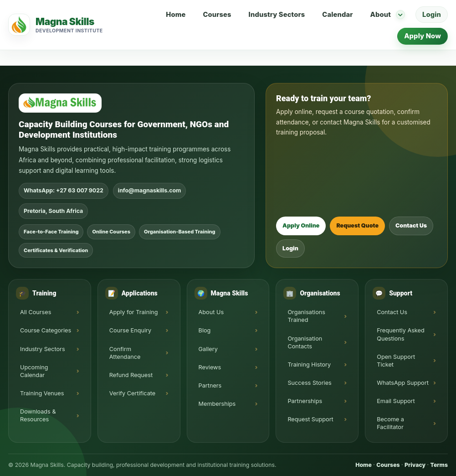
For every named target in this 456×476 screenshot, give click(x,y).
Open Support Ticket (396, 361)
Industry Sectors (277, 15)
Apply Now (423, 36)
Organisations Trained (306, 316)
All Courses (36, 312)
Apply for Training (134, 312)
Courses (217, 15)
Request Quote (357, 225)
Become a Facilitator (390, 423)
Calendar (337, 15)
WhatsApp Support (403, 383)
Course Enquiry (130, 330)
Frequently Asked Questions (401, 334)
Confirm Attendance (125, 353)
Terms (439, 465)
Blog (205, 330)
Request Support (310, 419)
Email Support (396, 401)
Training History (309, 365)
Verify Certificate (132, 393)
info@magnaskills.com (150, 190)
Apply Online (301, 225)
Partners (210, 385)
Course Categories (46, 330)
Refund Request (131, 375)
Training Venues (42, 393)
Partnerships (305, 401)
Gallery (208, 349)
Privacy (415, 465)
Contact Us (411, 225)
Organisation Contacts (305, 342)
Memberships (217, 404)
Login (432, 15)
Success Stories (309, 383)
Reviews (210, 367)
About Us (211, 312)
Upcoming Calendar (34, 371)
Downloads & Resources (38, 415)
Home (176, 15)
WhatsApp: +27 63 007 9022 (64, 190)
